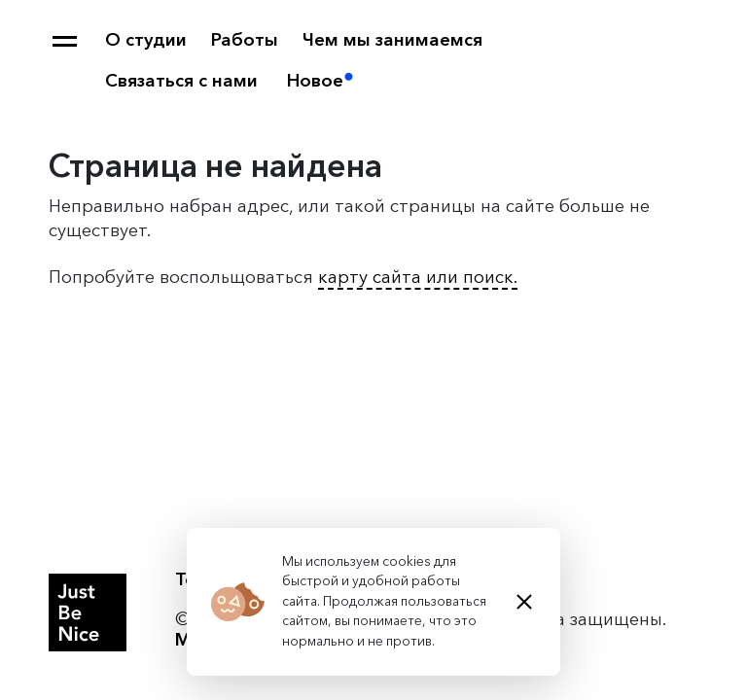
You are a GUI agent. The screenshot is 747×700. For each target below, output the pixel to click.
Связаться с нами (181, 81)
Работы (245, 40)
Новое (315, 81)
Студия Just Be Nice (88, 612)
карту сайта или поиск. (418, 277)
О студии (146, 40)
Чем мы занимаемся (392, 40)
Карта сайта (65, 41)
